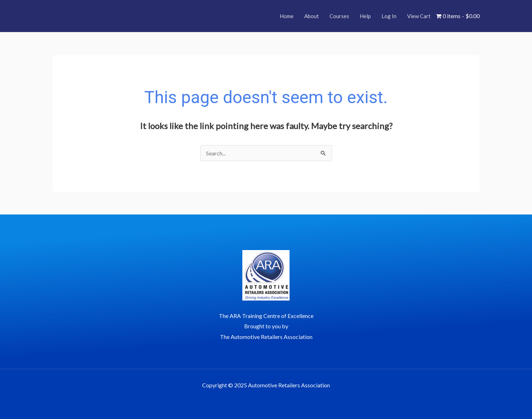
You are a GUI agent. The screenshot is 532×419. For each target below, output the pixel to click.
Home (287, 16)
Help (365, 16)
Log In (389, 16)
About (312, 16)
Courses (339, 16)
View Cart (419, 16)
